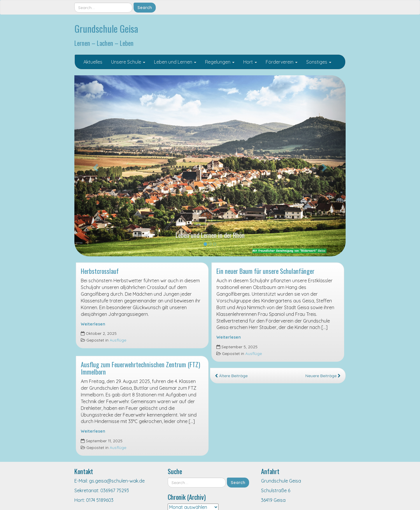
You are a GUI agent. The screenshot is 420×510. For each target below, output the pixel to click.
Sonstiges (319, 62)
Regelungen (220, 62)
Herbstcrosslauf (100, 271)
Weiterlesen (93, 324)
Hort (250, 62)
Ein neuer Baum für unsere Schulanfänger (265, 271)
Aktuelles (93, 62)
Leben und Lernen (175, 62)
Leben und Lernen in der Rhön (210, 235)
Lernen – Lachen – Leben (104, 43)
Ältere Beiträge (231, 376)
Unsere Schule (128, 62)
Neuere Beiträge (323, 376)
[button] (95, 166)
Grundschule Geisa (106, 28)
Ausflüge (118, 340)
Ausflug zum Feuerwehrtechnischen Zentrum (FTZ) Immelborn (140, 368)
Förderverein (282, 62)
